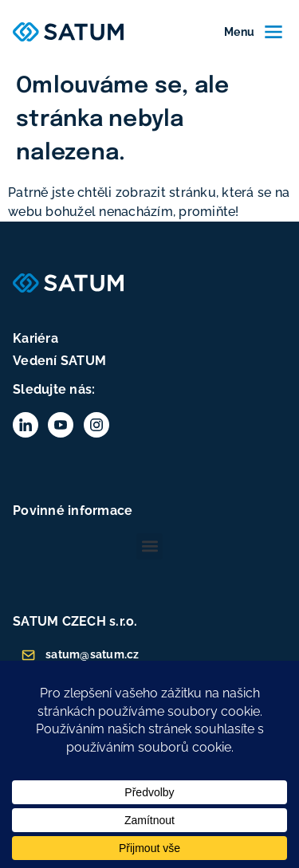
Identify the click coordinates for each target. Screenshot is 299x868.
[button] (149, 546)
